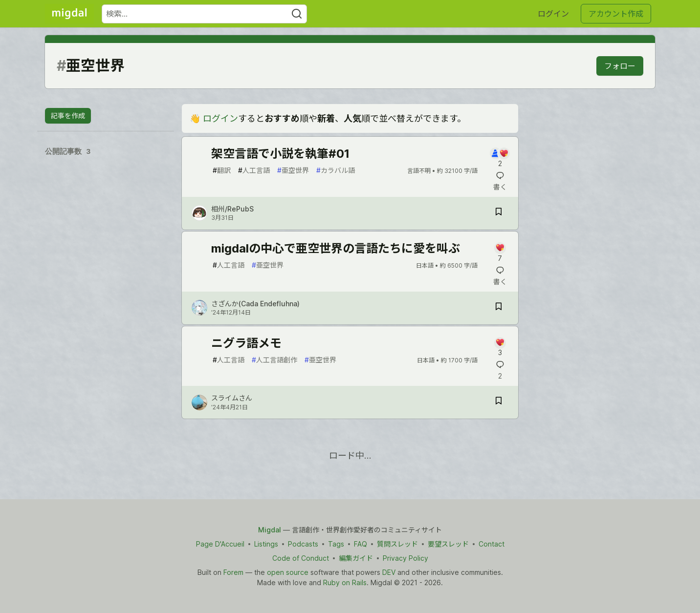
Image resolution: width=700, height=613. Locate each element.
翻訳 (222, 170)
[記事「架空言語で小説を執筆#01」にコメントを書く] (500, 158)
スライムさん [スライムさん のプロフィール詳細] (232, 398)
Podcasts (303, 544)
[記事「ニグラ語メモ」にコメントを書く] (500, 348)
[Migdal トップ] (69, 14)
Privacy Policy (405, 558)
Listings (266, 544)
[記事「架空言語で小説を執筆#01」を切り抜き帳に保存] (499, 213)
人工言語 (254, 170)
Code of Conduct (301, 558)
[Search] (297, 14)
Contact (492, 544)
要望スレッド (448, 544)
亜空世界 (293, 170)
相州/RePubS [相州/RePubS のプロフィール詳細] (232, 209)
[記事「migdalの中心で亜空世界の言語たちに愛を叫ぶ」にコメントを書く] (500, 253)
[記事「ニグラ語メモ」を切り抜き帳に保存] (499, 402)
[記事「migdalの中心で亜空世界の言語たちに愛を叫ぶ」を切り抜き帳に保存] (499, 308)
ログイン (553, 14)
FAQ (361, 544)
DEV (389, 572)
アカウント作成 (616, 14)
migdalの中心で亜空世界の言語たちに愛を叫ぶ (336, 248)
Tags (336, 544)
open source (288, 572)
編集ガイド (356, 558)
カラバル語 (336, 170)
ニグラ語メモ (246, 343)
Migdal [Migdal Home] (270, 530)
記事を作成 (68, 116)
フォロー (620, 66)
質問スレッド (397, 544)
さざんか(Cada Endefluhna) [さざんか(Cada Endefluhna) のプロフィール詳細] (255, 304)
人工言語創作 (274, 360)
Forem (233, 572)
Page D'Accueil (220, 544)
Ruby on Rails (345, 582)
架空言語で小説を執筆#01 (280, 154)
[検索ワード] (204, 14)
